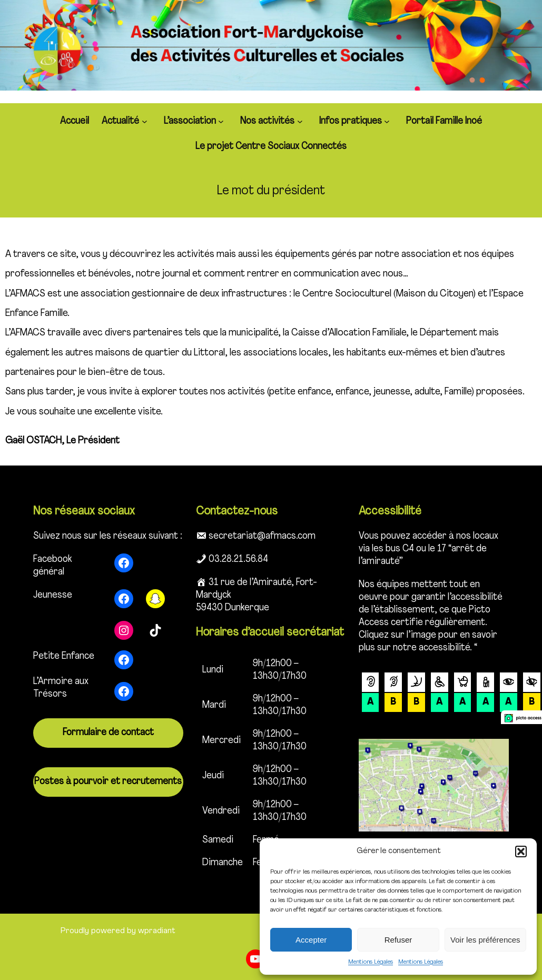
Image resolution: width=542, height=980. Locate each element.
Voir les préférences (485, 940)
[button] (521, 852)
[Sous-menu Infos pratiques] (389, 121)
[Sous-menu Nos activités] (302, 121)
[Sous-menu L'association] (223, 121)
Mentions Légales (371, 962)
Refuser (398, 940)
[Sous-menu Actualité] (146, 121)
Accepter (311, 940)
